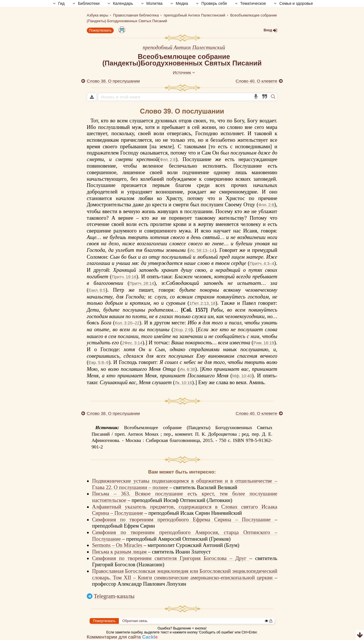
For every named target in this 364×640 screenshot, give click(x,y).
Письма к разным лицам (120, 552)
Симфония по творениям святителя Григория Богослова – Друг (171, 558)
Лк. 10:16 (183, 383)
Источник (184, 72)
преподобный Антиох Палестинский (184, 47)
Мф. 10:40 (242, 376)
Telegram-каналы (114, 596)
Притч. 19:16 (124, 277)
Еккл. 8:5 (97, 290)
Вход (270, 30)
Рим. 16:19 (264, 343)
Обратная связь (135, 621)
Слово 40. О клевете (256, 81)
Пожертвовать (100, 30)
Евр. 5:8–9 (99, 362)
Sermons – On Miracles (118, 545)
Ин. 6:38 (187, 369)
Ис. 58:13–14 (202, 250)
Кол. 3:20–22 (127, 323)
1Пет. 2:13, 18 (202, 303)
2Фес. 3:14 (132, 343)
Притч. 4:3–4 (262, 263)
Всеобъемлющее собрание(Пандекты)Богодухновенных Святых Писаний (182, 60)
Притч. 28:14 (142, 283)
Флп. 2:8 (168, 160)
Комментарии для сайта (122, 637)
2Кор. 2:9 (182, 330)
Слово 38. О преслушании (113, 81)
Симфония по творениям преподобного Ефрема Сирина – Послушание (183, 519)
